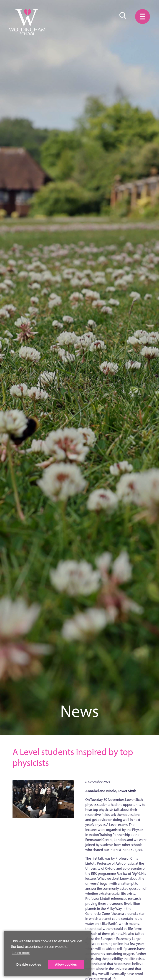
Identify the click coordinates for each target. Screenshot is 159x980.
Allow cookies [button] (66, 964)
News (79, 711)
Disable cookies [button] (29, 964)
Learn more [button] (21, 953)
